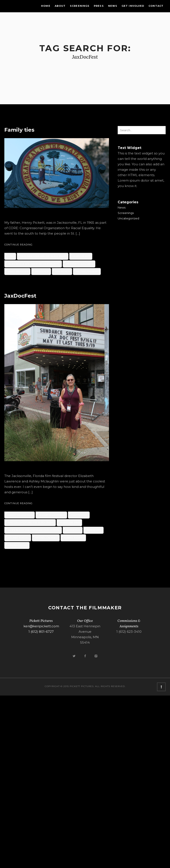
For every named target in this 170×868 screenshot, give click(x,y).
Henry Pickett (81, 256)
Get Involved (133, 6)
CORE (11, 256)
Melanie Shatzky (18, 538)
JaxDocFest (42, 271)
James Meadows (18, 271)
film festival (79, 515)
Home (46, 6)
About (60, 6)
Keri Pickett (63, 271)
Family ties (19, 130)
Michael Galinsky (87, 271)
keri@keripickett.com (41, 626)
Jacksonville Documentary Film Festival (34, 264)
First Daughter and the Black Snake (43, 256)
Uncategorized (128, 218)
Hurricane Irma (70, 523)
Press (99, 6)
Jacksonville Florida (80, 264)
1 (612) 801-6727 (41, 632)
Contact (156, 6)
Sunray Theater (74, 538)
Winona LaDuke (17, 545)
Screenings (80, 6)
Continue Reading (19, 245)
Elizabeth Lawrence (52, 515)
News (113, 6)
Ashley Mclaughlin (20, 515)
